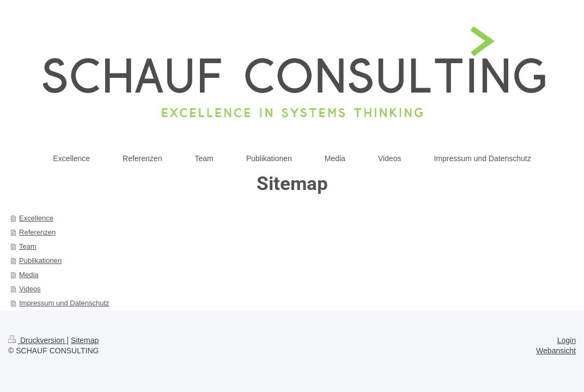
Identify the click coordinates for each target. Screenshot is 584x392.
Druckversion (37, 340)
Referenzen (37, 232)
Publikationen (40, 261)
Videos (30, 289)
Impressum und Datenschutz (64, 303)
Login (567, 340)
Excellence (36, 218)
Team (28, 246)
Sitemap (85, 340)
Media (29, 275)
